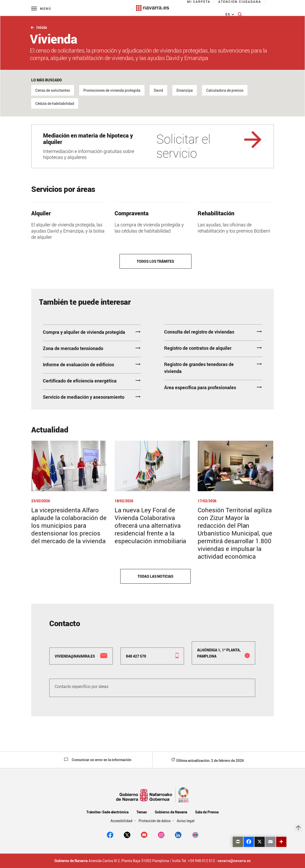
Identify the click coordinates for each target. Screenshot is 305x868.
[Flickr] (195, 835)
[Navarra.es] (152, 5)
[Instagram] (161, 835)
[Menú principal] (41, 8)
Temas (142, 812)
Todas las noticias (155, 576)
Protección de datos (155, 821)
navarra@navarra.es (234, 861)
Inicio (39, 27)
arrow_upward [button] (298, 828)
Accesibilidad (122, 821)
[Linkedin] (178, 835)
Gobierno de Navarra (171, 812)
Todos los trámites (155, 261)
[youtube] (144, 835)
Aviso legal (186, 821)
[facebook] (110, 835)
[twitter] (127, 835)
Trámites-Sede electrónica (107, 812)
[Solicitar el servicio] (152, 146)
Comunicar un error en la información (98, 760)
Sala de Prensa (207, 812)
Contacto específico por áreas (82, 686)
